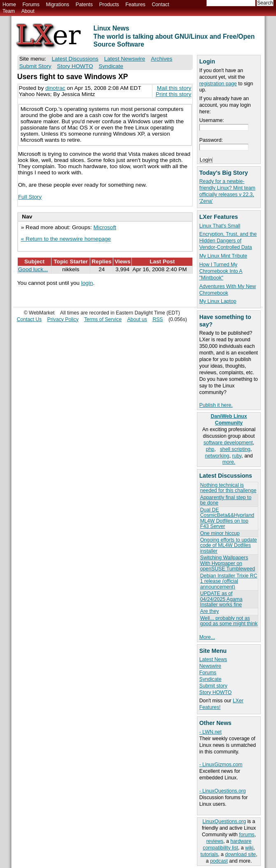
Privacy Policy (63, 319)
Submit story (213, 686)
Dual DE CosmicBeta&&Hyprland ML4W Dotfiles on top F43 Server (227, 518)
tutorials (209, 854)
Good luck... (33, 269)
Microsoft (105, 227)
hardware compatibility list (227, 845)
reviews (215, 841)
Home (9, 5)
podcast (219, 861)
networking (217, 456)
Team (9, 11)
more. (229, 462)
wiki (249, 848)
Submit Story (35, 66)
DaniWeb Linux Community (229, 420)
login (87, 283)
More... (207, 637)
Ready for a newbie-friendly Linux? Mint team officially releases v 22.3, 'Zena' (227, 191)
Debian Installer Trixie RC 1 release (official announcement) (229, 581)
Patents (84, 5)
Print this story (173, 94)
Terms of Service (103, 319)
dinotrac (55, 88)
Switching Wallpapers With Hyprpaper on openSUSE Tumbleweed (228, 563)
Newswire (210, 666)
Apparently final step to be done (226, 500)
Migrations (57, 5)
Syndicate (211, 679)
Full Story (30, 197)
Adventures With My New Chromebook (228, 290)
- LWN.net (211, 732)
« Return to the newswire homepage (66, 239)
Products (109, 5)
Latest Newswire (125, 59)
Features (136, 5)
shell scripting (235, 449)
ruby (237, 456)
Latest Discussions (75, 59)
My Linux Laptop (218, 301)
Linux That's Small (220, 226)
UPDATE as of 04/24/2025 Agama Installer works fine (221, 599)
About (28, 11)
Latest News (213, 659)
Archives (161, 59)
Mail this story (174, 88)
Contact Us (29, 319)
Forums (31, 5)
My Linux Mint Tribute (223, 256)
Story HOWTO (216, 692)
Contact (160, 5)
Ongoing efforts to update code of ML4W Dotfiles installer (229, 545)
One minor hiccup (220, 533)
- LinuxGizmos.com (221, 765)
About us (137, 319)
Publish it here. (216, 405)
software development (228, 443)
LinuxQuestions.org (224, 821)
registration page (218, 84)
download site (240, 854)
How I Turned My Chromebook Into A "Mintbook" (221, 271)
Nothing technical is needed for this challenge (228, 488)
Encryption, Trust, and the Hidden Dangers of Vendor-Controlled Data (228, 241)
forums (247, 835)
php (210, 449)
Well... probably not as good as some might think (229, 621)
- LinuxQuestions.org (223, 791)
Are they (210, 611)
